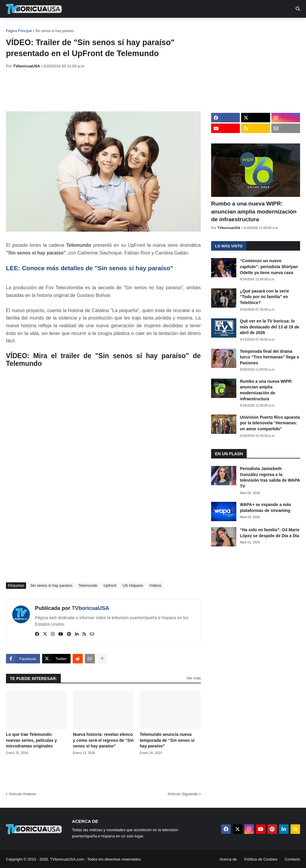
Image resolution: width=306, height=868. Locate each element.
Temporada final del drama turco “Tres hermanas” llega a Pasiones (269, 357)
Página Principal (19, 31)
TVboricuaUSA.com (67, 859)
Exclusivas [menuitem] (194, 27)
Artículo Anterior (23, 794)
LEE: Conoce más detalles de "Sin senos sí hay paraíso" (90, 268)
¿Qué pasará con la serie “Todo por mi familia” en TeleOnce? (264, 297)
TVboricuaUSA (90, 608)
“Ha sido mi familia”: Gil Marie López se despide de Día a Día (270, 533)
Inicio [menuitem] (17, 27)
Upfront (110, 585)
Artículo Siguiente (183, 794)
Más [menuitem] (244, 27)
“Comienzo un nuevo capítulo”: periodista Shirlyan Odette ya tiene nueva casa (269, 267)
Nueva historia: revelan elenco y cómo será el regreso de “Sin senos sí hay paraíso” (103, 740)
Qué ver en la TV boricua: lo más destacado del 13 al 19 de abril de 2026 (270, 327)
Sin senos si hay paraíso (55, 31)
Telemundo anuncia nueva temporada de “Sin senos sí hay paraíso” (167, 740)
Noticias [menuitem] (42, 27)
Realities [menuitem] (101, 27)
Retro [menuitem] (223, 27)
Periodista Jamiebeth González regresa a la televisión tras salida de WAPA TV (270, 477)
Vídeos (155, 585)
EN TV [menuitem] (71, 27)
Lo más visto (229, 246)
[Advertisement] (114, 90)
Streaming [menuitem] (159, 27)
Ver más (194, 678)
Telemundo (88, 585)
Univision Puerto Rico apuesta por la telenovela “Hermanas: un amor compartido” (270, 423)
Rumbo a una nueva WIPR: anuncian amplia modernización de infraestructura (254, 211)
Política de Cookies (261, 859)
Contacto (292, 859)
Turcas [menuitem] (129, 27)
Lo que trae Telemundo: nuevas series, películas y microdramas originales (31, 740)
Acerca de (228, 859)
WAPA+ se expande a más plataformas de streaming (266, 507)
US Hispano (133, 585)
